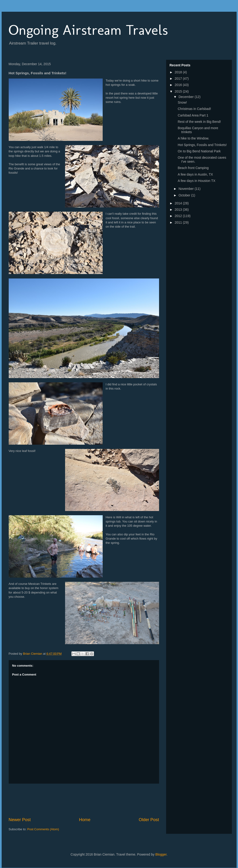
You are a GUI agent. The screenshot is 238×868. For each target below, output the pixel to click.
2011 (179, 222)
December (187, 97)
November (187, 189)
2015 (179, 91)
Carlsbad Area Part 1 (193, 115)
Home (85, 820)
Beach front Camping (193, 168)
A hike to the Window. (193, 138)
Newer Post (20, 820)
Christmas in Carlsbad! (194, 109)
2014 (179, 203)
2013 (179, 210)
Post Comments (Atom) (43, 829)
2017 (179, 79)
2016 (179, 85)
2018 (179, 72)
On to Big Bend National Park (199, 151)
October (185, 195)
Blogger (161, 854)
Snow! (182, 102)
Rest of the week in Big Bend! (199, 122)
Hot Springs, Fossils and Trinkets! (202, 145)
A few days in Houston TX (196, 181)
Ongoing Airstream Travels (88, 30)
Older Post (149, 820)
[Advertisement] (94, 800)
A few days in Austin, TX (195, 174)
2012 (179, 216)
